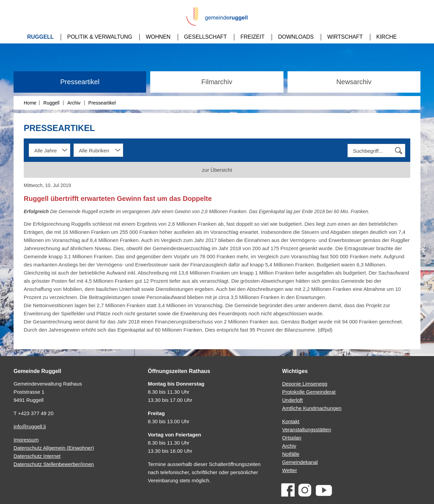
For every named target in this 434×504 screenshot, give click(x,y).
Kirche (387, 37)
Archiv (74, 103)
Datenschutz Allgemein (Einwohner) (54, 448)
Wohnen (158, 37)
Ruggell (40, 37)
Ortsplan (292, 438)
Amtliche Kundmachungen (312, 408)
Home (30, 103)
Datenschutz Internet (37, 456)
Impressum (26, 440)
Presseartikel (80, 82)
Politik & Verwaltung (100, 37)
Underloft (292, 400)
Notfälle (291, 454)
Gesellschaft (205, 37)
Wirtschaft (345, 37)
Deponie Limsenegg (305, 384)
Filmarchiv (217, 82)
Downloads (296, 37)
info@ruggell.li (30, 426)
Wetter (290, 470)
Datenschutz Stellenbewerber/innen (54, 464)
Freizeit (252, 37)
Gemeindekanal (300, 462)
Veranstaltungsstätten (307, 430)
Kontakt (291, 421)
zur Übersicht (217, 170)
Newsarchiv (354, 82)
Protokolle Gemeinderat (309, 392)
